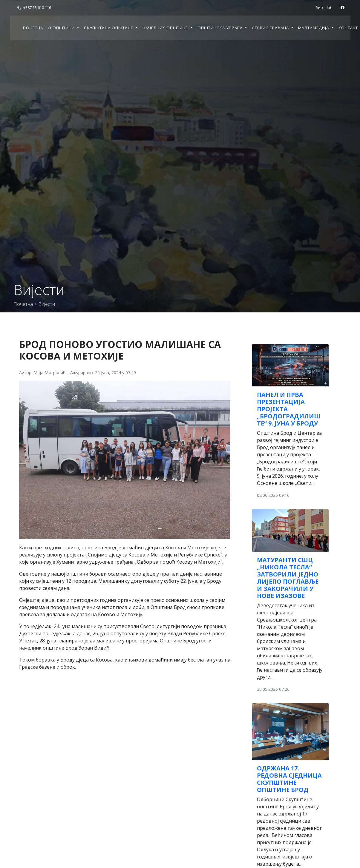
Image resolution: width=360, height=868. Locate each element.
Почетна (33, 28)
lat (329, 7)
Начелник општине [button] (166, 28)
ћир (319, 7)
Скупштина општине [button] (109, 28)
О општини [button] (62, 28)
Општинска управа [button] (221, 28)
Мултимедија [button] (314, 28)
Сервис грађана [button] (271, 28)
